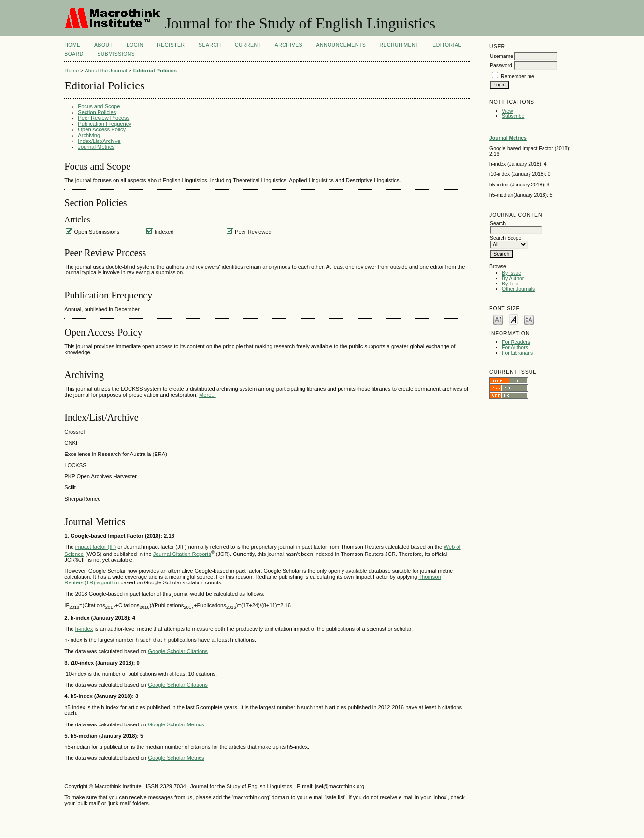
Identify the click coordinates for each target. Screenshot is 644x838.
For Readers (516, 342)
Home (72, 45)
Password (501, 65)
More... (208, 395)
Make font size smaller (498, 319)
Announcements (341, 45)
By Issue (512, 273)
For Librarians (517, 353)
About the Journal (106, 71)
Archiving (89, 135)
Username (501, 56)
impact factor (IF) (96, 547)
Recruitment (399, 45)
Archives (289, 45)
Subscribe (513, 116)
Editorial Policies (155, 71)
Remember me (518, 77)
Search (210, 45)
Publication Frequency (105, 124)
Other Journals (518, 289)
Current (248, 45)
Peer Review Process (104, 118)
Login (135, 45)
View (507, 111)
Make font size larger (529, 319)
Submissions (116, 54)
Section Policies (97, 112)
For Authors (515, 348)
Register (171, 45)
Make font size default (514, 319)
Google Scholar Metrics (176, 724)
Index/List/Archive (99, 141)
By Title (510, 284)
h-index (84, 629)
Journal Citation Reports (182, 554)
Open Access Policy (102, 129)
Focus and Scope (99, 106)
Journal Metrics (96, 147)
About (103, 45)
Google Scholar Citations (178, 651)
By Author (513, 278)
